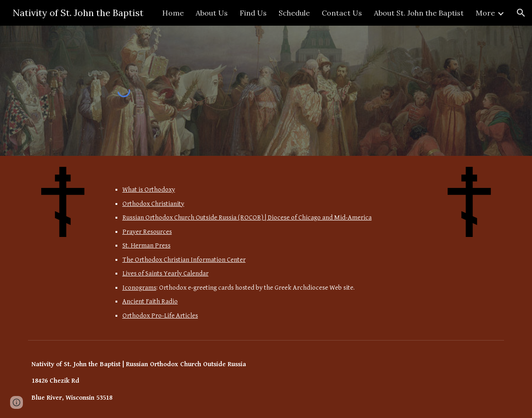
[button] (521, 13)
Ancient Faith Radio (150, 301)
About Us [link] (212, 13)
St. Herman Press (146, 245)
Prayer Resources (147, 232)
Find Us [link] (253, 13)
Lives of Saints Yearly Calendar (165, 273)
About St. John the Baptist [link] (419, 13)
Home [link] (173, 13)
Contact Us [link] (342, 13)
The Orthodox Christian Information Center (184, 260)
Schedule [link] (294, 13)
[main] (266, 246)
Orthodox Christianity (153, 204)
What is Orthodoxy (149, 190)
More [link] (485, 13)
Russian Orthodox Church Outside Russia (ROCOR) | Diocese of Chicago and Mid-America (247, 217)
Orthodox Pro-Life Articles (160, 316)
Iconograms (139, 288)
